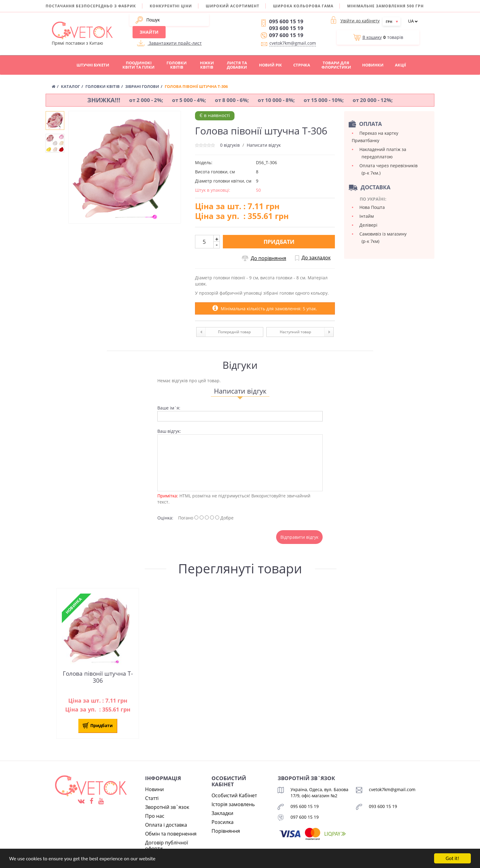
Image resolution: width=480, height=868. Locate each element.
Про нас (155, 816)
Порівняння (226, 831)
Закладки (222, 813)
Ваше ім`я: (169, 408)
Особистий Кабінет (234, 795)
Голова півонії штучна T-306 (98, 677)
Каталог (70, 87)
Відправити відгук (299, 537)
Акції (400, 65)
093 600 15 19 (286, 28)
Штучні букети (93, 65)
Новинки (373, 65)
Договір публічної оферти (167, 845)
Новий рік (270, 65)
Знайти (149, 32)
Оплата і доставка (166, 825)
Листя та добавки (237, 65)
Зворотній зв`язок (167, 807)
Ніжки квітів (207, 65)
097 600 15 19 (286, 35)
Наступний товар (307, 332)
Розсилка (223, 822)
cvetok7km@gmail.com (293, 43)
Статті (152, 798)
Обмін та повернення (171, 834)
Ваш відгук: (169, 431)
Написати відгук (264, 145)
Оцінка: (165, 518)
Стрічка (302, 65)
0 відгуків (230, 145)
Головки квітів (177, 65)
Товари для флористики (336, 65)
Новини (154, 789)
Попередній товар (224, 332)
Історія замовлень (233, 804)
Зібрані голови (142, 87)
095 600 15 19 (286, 21)
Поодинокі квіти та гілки (139, 65)
